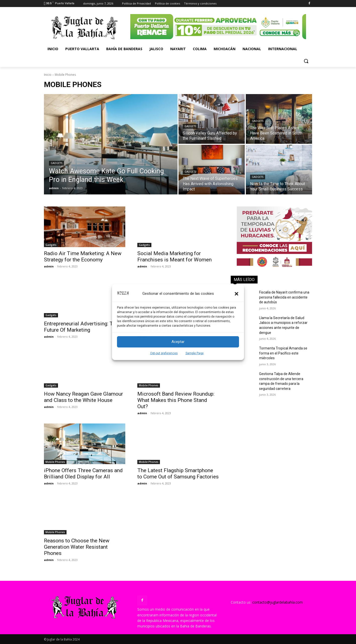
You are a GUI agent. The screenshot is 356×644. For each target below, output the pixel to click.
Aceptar (178, 342)
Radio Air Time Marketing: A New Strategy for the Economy (83, 257)
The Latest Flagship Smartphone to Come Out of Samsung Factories (178, 474)
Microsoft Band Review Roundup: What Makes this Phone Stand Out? (176, 400)
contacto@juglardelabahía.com (278, 602)
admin (49, 266)
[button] (236, 294)
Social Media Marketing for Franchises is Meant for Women (174, 257)
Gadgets (56, 163)
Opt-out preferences (164, 353)
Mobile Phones (149, 385)
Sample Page (195, 353)
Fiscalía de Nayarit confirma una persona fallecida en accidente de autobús (284, 297)
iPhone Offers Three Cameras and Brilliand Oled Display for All (83, 474)
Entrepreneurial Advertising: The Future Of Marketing (81, 327)
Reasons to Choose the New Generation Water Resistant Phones (77, 547)
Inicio (48, 75)
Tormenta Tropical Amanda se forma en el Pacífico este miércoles (283, 353)
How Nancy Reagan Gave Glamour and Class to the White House (83, 397)
